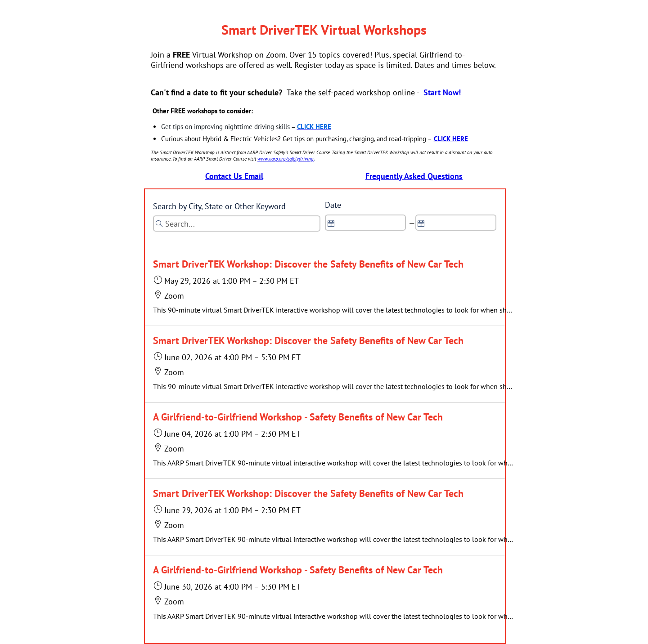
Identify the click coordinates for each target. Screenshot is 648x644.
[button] (333, 288)
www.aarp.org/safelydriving (286, 159)
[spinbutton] (365, 223)
